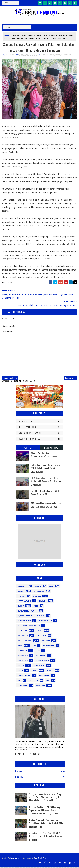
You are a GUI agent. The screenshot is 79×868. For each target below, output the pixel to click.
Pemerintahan (42, 35)
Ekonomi (37, 597)
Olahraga (22, 651)
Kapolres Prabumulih (27, 611)
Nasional (46, 641)
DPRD (51, 587)
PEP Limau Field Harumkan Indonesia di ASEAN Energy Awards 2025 (47, 506)
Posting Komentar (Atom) (24, 381)
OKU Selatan (49, 646)
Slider (20, 777)
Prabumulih (39, 666)
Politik (21, 666)
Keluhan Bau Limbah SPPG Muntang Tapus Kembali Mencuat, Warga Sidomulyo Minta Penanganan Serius (45, 811)
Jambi (36, 606)
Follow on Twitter (40, 422)
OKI (34, 646)
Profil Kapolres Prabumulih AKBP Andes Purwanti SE (45, 493)
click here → (26, 750)
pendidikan (23, 686)
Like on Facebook (40, 428)
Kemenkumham (45, 621)
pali (48, 681)
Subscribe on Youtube (40, 434)
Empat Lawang (24, 602)
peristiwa (41, 686)
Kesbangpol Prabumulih (29, 626)
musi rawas (45, 676)
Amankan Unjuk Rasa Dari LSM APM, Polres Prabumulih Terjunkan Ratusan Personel (46, 837)
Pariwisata (23, 661)
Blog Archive (51, 448)
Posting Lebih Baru (10, 378)
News (31, 35)
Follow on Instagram (40, 440)
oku (19, 681)
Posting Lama (70, 378)
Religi (20, 671)
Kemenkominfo (24, 621)
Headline (42, 602)
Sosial (34, 671)
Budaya (38, 587)
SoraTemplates (16, 859)
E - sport (22, 597)
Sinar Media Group (41, 859)
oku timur (34, 681)
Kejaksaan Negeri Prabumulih (31, 616)
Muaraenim (23, 636)
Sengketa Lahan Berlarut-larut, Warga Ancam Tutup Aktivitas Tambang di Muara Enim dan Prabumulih (46, 798)
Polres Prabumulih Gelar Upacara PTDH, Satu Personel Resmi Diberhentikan (45, 469)
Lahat (40, 631)
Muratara (41, 636)
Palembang (41, 656)
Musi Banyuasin (19, 35)
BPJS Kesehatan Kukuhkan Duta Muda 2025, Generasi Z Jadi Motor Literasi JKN (46, 482)
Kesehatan (22, 631)
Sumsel (50, 671)
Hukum (21, 606)
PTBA (38, 651)
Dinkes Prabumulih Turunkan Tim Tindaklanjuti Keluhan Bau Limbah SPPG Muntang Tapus (46, 824)
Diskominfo (39, 592)
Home (7, 35)
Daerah (21, 592)
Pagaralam (23, 656)
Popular (28, 448)
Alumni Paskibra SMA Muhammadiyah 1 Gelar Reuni (44, 455)
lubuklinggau (24, 676)
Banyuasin (22, 587)
